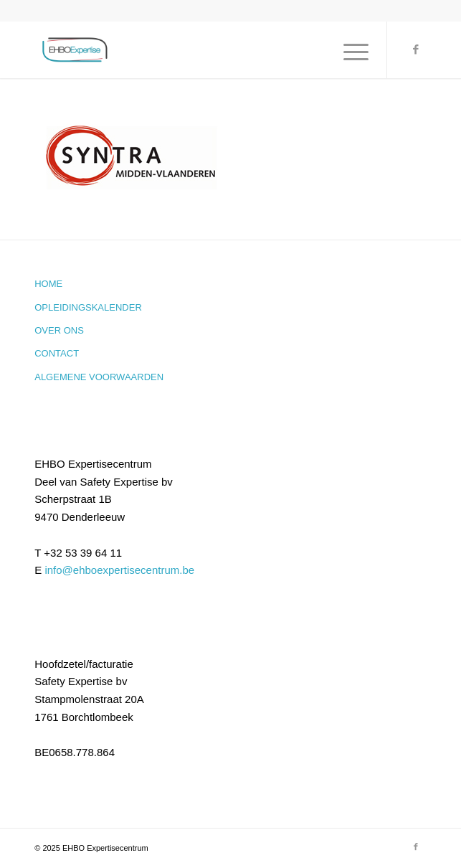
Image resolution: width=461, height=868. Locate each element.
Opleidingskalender (88, 307)
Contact (57, 353)
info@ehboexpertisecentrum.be (119, 570)
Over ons (59, 330)
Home (48, 284)
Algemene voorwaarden (99, 377)
